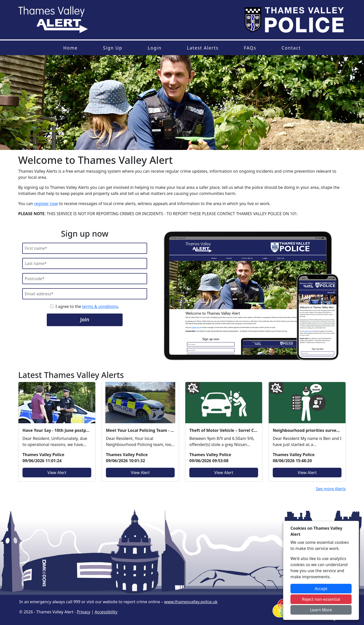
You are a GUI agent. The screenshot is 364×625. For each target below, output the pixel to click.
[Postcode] (85, 279)
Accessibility (106, 612)
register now (46, 204)
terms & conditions (100, 306)
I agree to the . (87, 306)
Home (70, 48)
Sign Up (112, 48)
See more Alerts (331, 489)
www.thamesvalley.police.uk (191, 602)
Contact (291, 48)
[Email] (85, 294)
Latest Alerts (203, 48)
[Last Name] (85, 263)
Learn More (321, 610)
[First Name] (85, 248)
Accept (321, 589)
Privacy (84, 612)
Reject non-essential (321, 599)
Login (155, 48)
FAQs (250, 48)
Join (85, 319)
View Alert (57, 473)
